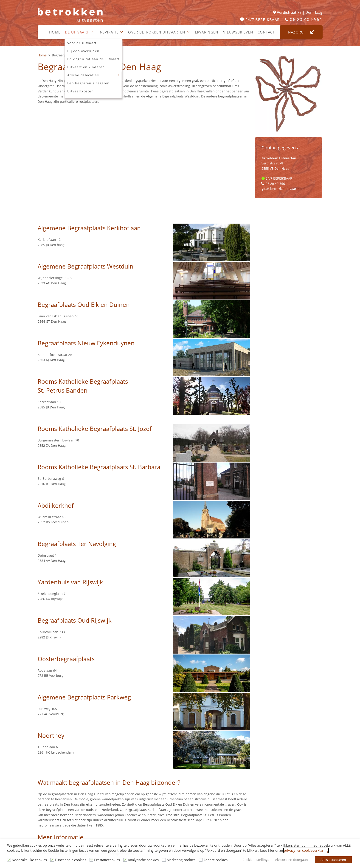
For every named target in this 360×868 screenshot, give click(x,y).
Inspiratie (111, 32)
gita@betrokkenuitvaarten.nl (283, 189)
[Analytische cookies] (125, 860)
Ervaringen (207, 32)
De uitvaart (79, 32)
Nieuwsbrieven (238, 32)
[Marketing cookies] (164, 860)
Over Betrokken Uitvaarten (159, 32)
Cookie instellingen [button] (257, 860)
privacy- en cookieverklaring (306, 850)
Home (55, 32)
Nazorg (299, 32)
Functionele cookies (70, 860)
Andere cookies (215, 860)
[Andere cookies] (201, 860)
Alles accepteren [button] (333, 860)
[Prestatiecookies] (91, 860)
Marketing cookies (181, 860)
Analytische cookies (143, 860)
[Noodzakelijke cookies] (9, 860)
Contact (266, 32)
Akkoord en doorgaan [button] (291, 860)
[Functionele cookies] (52, 860)
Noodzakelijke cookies (29, 860)
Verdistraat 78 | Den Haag (298, 12)
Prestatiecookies (107, 860)
